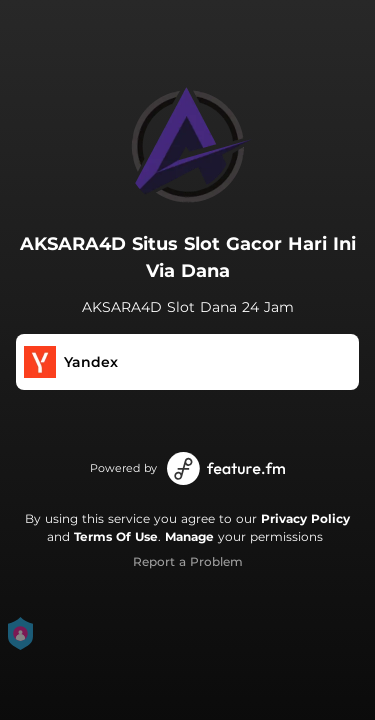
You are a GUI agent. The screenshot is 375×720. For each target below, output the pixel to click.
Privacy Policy (305, 518)
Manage (189, 536)
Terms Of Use (116, 536)
